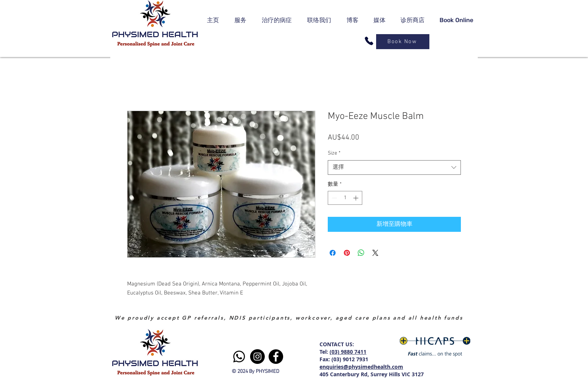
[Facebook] (276, 357)
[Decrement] (334, 198)
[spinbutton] (345, 198)
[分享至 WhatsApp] (361, 253)
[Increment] (356, 198)
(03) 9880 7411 (348, 352)
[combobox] (394, 167)
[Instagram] (257, 357)
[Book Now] (403, 42)
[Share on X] (375, 253)
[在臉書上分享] (333, 253)
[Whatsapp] (239, 357)
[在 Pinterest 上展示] (347, 253)
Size (334, 153)
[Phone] (369, 41)
